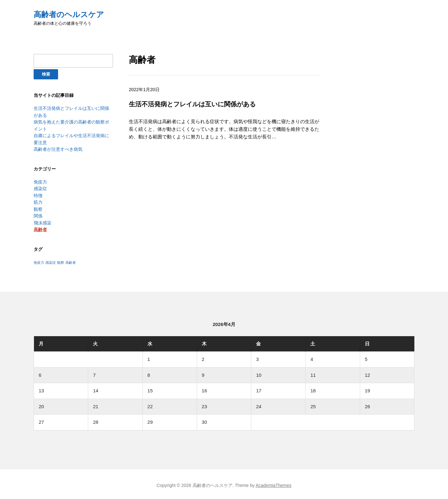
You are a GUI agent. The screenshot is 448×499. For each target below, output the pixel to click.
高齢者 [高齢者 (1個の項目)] (71, 259)
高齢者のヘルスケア (69, 14)
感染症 (40, 187)
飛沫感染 (43, 220)
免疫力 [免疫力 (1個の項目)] (39, 259)
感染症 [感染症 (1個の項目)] (51, 259)
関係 (38, 213)
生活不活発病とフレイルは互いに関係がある (192, 104)
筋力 (38, 200)
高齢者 (40, 227)
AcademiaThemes (274, 482)
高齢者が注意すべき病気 (58, 148)
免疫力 (40, 180)
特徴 (38, 193)
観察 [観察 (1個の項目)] (61, 259)
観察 (38, 207)
